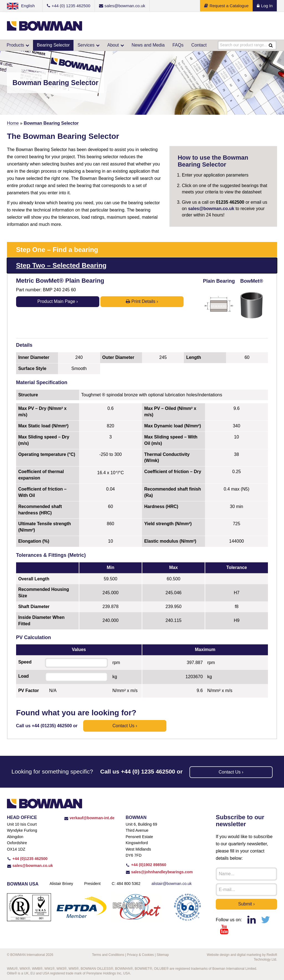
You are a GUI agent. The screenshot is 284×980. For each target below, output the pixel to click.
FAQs (178, 45)
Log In (265, 6)
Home (13, 123)
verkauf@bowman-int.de (89, 818)
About (113, 45)
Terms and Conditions (108, 955)
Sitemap (163, 955)
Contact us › (125, 726)
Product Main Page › (58, 301)
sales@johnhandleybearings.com (159, 872)
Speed (25, 662)
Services (86, 45)
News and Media (148, 45)
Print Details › (142, 301)
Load (24, 676)
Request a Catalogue (226, 6)
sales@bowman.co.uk (211, 209)
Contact (199, 45)
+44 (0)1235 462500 (27, 859)
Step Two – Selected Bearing (61, 265)
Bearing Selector (53, 45)
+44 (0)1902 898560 (146, 865)
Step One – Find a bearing (57, 250)
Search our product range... (244, 45)
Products (15, 45)
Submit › (247, 904)
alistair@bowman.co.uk (172, 884)
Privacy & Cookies (140, 955)
